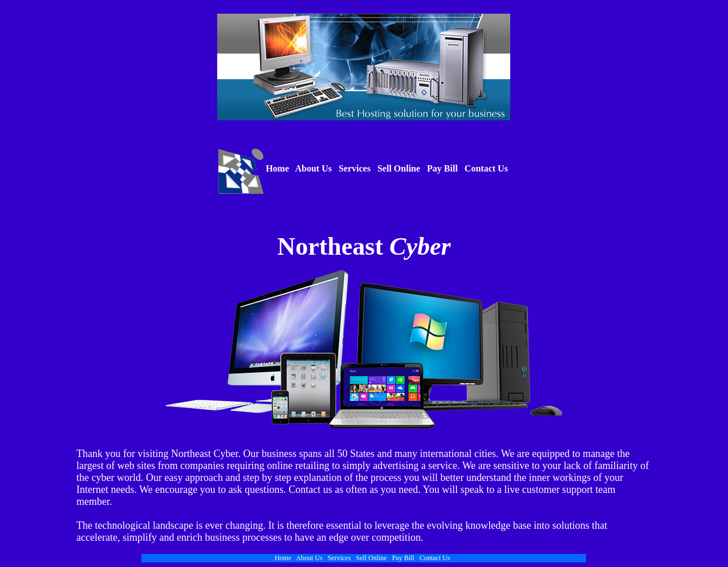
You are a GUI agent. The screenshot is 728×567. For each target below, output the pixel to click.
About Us (314, 168)
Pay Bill (442, 168)
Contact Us (486, 168)
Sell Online (399, 168)
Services (355, 168)
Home (276, 168)
